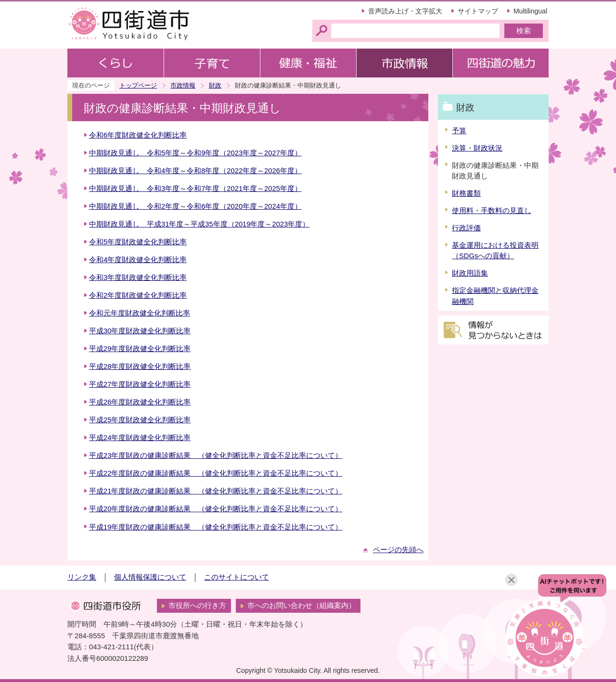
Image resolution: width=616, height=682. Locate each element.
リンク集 (82, 577)
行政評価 (466, 228)
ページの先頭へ (398, 550)
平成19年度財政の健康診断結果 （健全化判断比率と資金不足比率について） (216, 527)
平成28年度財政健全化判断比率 (140, 366)
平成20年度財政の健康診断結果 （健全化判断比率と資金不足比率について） (216, 509)
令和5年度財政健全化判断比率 (138, 242)
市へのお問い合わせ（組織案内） (302, 606)
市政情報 (183, 85)
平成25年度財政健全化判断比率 (140, 420)
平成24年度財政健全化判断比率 (140, 438)
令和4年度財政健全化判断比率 (138, 260)
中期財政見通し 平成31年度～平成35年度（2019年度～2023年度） (199, 224)
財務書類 (466, 193)
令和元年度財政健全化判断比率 (140, 313)
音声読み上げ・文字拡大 (405, 11)
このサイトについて (237, 577)
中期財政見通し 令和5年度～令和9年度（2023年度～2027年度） (195, 153)
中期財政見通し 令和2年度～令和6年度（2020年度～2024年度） (195, 206)
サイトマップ (478, 11)
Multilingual (530, 11)
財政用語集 (470, 273)
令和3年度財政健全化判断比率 (138, 278)
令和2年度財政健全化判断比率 (138, 295)
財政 (215, 85)
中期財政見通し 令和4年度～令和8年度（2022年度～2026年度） (195, 171)
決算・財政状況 (477, 148)
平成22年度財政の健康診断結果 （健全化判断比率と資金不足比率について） (216, 473)
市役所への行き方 (197, 606)
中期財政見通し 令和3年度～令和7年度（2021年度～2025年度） (195, 189)
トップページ (138, 85)
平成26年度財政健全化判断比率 (140, 402)
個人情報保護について (150, 577)
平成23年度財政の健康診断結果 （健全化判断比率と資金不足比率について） (216, 455)
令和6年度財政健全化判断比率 (138, 135)
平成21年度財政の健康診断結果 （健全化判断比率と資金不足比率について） (216, 491)
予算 (459, 131)
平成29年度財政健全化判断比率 (140, 349)
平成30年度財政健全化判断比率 (140, 331)
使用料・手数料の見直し (492, 211)
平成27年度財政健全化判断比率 (140, 384)
